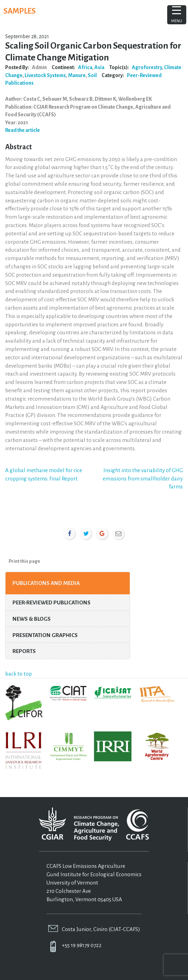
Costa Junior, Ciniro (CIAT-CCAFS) (101, 929)
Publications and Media (46, 583)
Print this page (24, 561)
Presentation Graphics (45, 635)
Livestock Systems (45, 75)
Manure (77, 75)
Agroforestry (147, 67)
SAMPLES (20, 11)
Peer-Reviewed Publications (52, 602)
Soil (92, 75)
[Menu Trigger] (177, 15)
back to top (19, 674)
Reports (24, 651)
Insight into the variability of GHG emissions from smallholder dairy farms (143, 479)
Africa (85, 67)
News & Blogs (32, 619)
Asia (99, 67)
